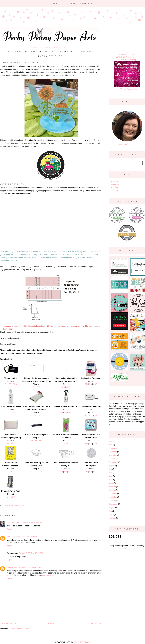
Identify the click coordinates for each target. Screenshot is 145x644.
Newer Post (8, 623)
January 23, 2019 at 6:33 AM (30, 567)
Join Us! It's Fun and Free (127, 89)
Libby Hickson (13, 522)
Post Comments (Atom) (21, 629)
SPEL (90, 415)
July (110, 469)
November (113, 455)
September (113, 462)
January (112, 490)
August (111, 466)
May (110, 476)
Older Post (94, 623)
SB (10, 384)
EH (6, 384)
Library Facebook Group (127, 60)
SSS (15, 384)
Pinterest (114, 191)
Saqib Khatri (12, 567)
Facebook (115, 188)
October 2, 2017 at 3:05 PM (31, 522)
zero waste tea (49, 575)
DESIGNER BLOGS (82, 642)
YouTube (114, 181)
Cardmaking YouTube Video (127, 57)
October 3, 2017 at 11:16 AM (25, 537)
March (111, 483)
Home (56, 4)
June (111, 441)
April (110, 445)
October (112, 459)
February (112, 448)
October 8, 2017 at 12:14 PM (31, 553)
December (113, 452)
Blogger (127, 548)
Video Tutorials (81, 4)
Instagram (115, 185)
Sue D (10, 537)
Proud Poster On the (127, 54)
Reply (9, 529)
